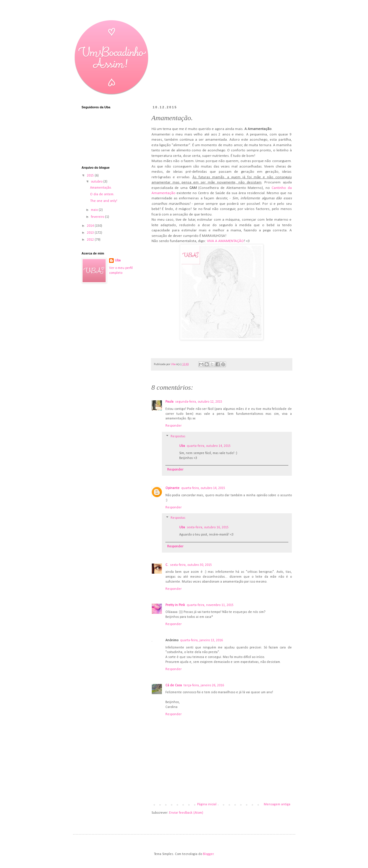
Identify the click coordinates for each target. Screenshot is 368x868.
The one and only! (104, 201)
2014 (91, 226)
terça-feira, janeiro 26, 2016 (204, 685)
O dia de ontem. (102, 194)
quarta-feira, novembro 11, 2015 (210, 605)
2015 (91, 176)
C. (167, 565)
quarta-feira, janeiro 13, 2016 (201, 640)
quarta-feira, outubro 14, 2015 (209, 446)
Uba (182, 446)
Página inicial (207, 804)
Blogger (208, 854)
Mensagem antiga (277, 804)
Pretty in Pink (175, 605)
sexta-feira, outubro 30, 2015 (191, 565)
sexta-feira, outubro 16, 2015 (208, 527)
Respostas (178, 436)
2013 (91, 233)
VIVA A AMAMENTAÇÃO (225, 241)
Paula (169, 402)
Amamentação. (101, 188)
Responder (173, 426)
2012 (91, 240)
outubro (97, 182)
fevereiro (98, 217)
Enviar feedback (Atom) (186, 813)
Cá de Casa (174, 685)
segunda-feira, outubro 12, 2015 (199, 402)
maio (95, 210)
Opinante (172, 488)
